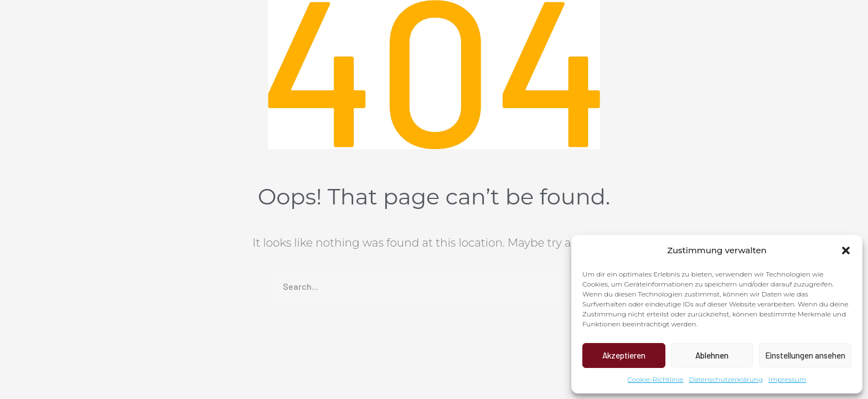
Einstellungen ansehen (805, 355)
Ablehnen (712, 355)
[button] (846, 250)
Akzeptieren (624, 355)
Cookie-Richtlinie (656, 379)
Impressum (787, 379)
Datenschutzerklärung (726, 379)
